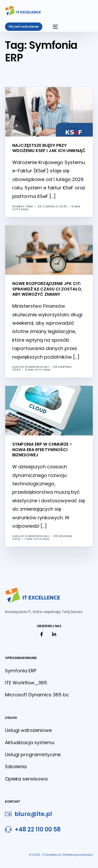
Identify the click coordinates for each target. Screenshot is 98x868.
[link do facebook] (43, 634)
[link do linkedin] (55, 634)
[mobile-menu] (53, 27)
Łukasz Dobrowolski (31, 367)
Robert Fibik (23, 206)
